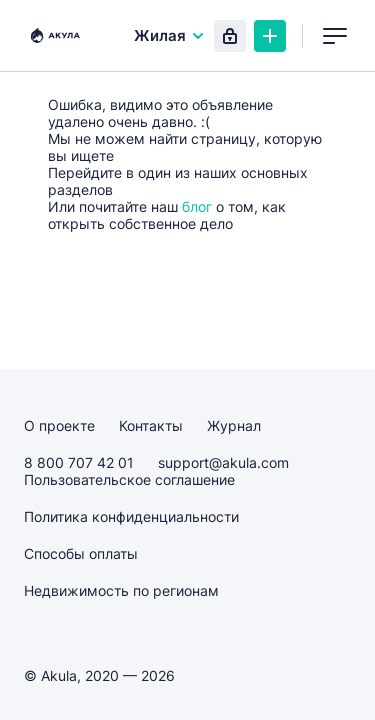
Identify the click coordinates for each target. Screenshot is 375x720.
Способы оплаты (81, 553)
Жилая (170, 35)
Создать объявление (270, 36)
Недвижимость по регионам (121, 590)
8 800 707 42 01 (79, 462)
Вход (230, 36)
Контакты (151, 425)
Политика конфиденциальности (131, 516)
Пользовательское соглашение (129, 479)
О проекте (59, 425)
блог (197, 206)
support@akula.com (223, 462)
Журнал (234, 425)
